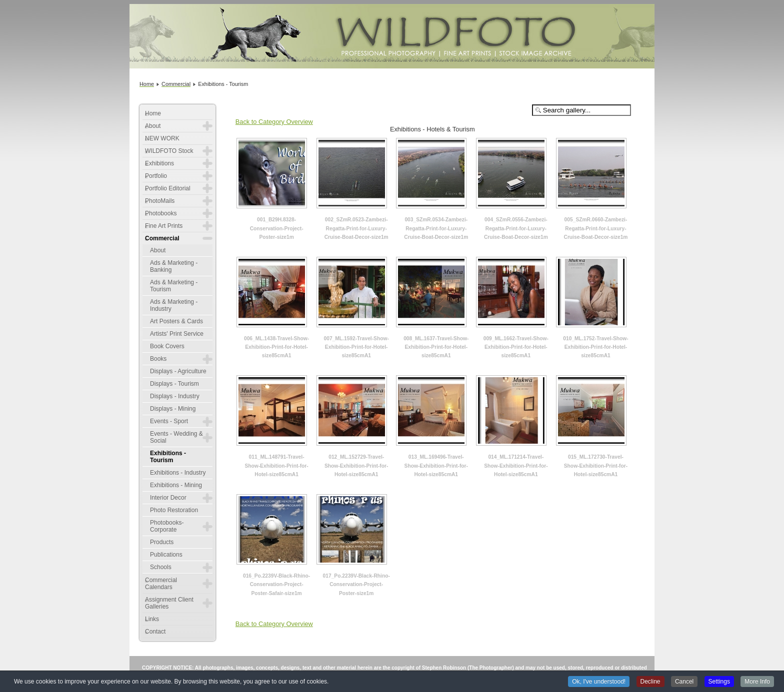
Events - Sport (169, 421)
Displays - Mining (173, 409)
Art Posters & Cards (176, 321)
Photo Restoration (174, 510)
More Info (757, 682)
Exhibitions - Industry (178, 473)
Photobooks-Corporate (167, 526)
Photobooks (161, 213)
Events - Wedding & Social (176, 437)
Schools (161, 567)
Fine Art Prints (164, 226)
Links (152, 619)
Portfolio (156, 176)
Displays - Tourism (174, 384)
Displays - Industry (175, 396)
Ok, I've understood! (599, 682)
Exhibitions (159, 163)
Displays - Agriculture (178, 371)
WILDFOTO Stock (169, 151)
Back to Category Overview (274, 122)
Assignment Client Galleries (169, 603)
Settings (719, 682)
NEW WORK (162, 138)
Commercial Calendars (161, 584)
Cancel (684, 682)
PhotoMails (160, 201)
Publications (166, 555)
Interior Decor (168, 498)
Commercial (162, 238)
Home (153, 113)
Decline (650, 682)
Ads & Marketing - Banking (174, 266)
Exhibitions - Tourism (168, 457)
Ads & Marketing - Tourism (174, 286)
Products (162, 542)
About (153, 126)
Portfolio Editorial (168, 188)
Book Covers (167, 346)
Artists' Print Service (177, 334)
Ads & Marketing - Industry (174, 305)
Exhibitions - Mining (176, 485)
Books (158, 359)
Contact (155, 632)
